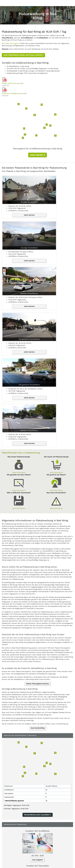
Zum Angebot (37, 860)
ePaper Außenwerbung (11, 83)
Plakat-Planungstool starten (37, 684)
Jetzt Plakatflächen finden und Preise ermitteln (23, 55)
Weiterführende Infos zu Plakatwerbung (21, 453)
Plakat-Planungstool (12, 43)
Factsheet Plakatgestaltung (12, 93)
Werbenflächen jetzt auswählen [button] (38, 815)
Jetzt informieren (19, 473)
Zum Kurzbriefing (37, 728)
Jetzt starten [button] (37, 155)
